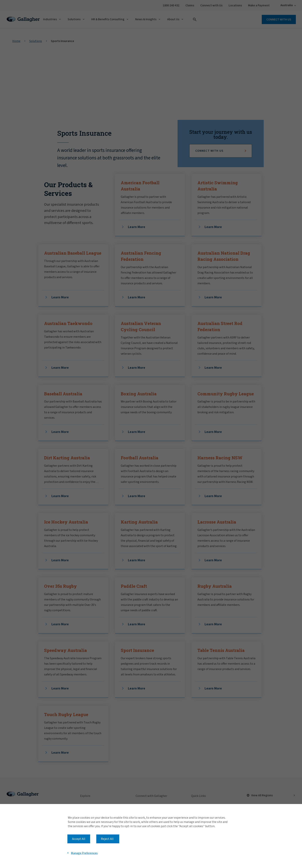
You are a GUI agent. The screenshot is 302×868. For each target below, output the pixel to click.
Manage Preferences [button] (84, 853)
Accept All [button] (79, 839)
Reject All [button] (107, 839)
